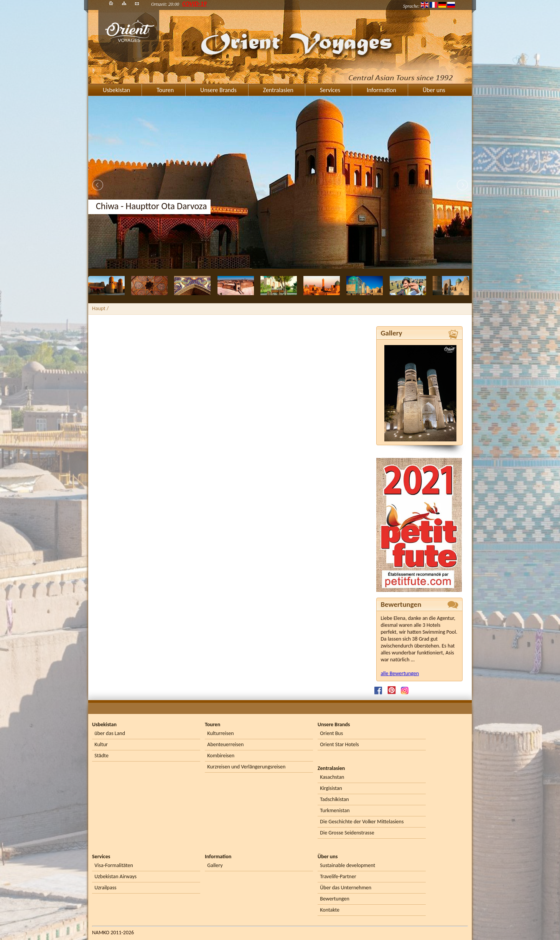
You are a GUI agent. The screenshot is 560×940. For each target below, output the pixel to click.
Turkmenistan (335, 810)
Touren (165, 90)
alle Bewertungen (400, 673)
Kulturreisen (220, 733)
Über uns (434, 90)
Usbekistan (116, 90)
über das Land (110, 733)
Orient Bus (331, 733)
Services (330, 90)
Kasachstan (332, 777)
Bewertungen (334, 899)
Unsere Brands (218, 90)
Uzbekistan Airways (115, 876)
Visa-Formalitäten (114, 865)
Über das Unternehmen (346, 888)
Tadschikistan (334, 799)
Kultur (101, 744)
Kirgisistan (331, 788)
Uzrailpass (105, 888)
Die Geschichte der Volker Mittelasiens (362, 822)
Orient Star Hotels (339, 744)
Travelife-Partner (338, 876)
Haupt (99, 308)
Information (381, 90)
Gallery (215, 865)
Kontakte (330, 910)
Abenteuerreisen (225, 744)
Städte (101, 756)
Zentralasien (278, 90)
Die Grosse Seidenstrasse (347, 833)
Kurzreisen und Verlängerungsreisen (246, 767)
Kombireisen (221, 756)
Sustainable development (348, 865)
